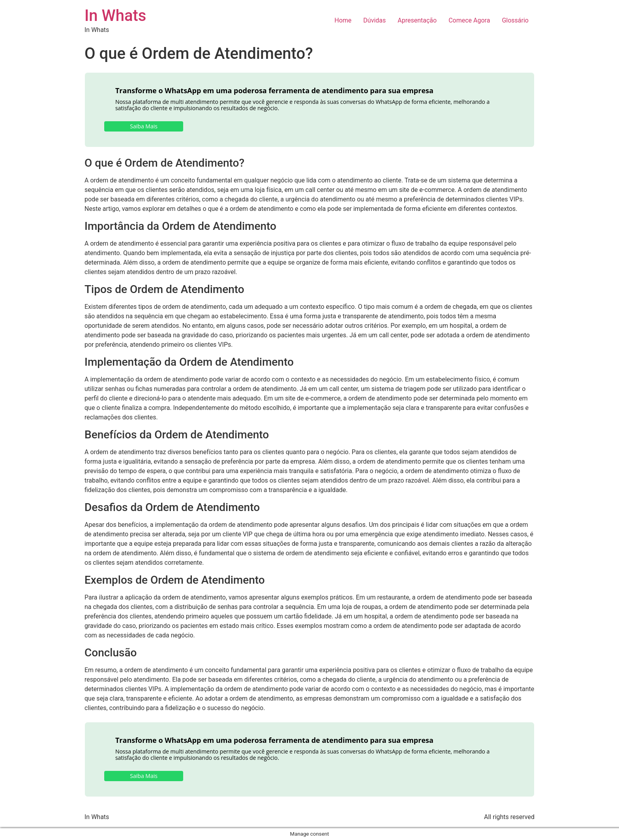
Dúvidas (374, 20)
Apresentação (417, 20)
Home (343, 20)
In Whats (115, 16)
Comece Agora (469, 20)
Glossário (515, 20)
